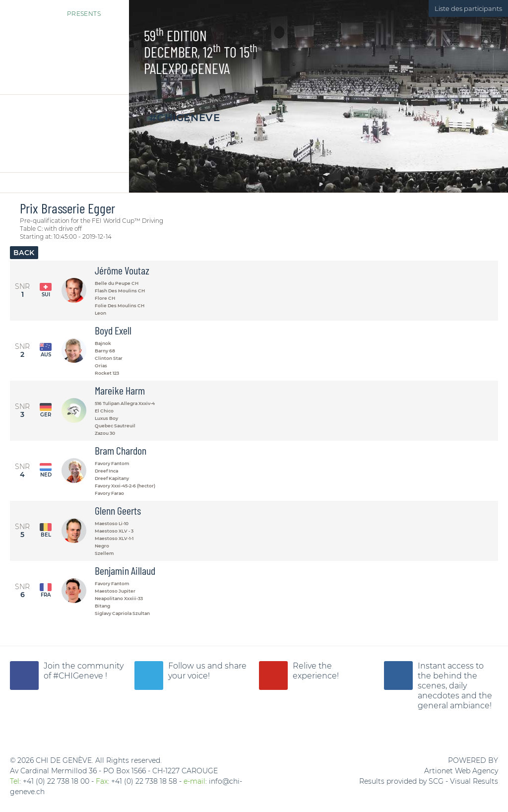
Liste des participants (468, 8)
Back (24, 253)
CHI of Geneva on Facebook (24, 676)
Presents (62, 9)
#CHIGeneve (185, 118)
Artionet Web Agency (461, 771)
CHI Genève (64, 55)
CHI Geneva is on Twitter (149, 676)
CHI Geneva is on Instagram (398, 676)
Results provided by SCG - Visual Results (429, 781)
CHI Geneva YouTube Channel (273, 676)
